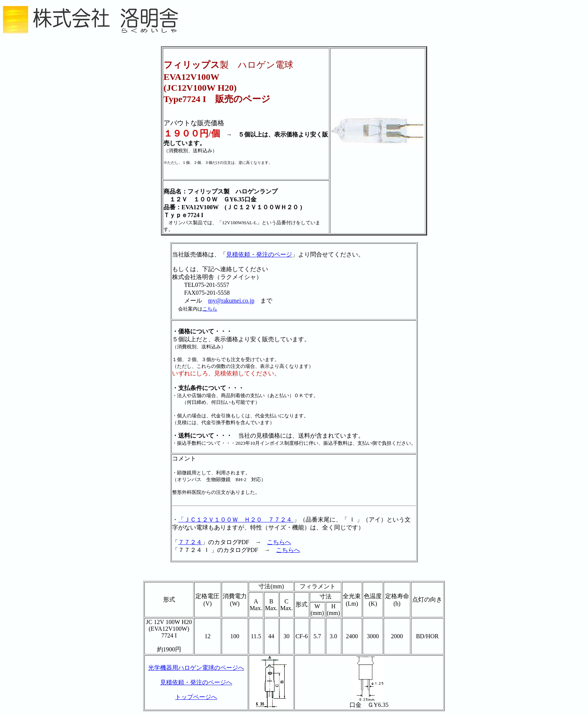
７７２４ (190, 542)
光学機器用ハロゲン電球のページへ (196, 668)
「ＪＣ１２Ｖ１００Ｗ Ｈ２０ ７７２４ (236, 520)
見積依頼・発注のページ (259, 254)
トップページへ (196, 697)
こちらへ (279, 542)
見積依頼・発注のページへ (196, 682)
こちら (210, 309)
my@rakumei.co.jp (231, 301)
